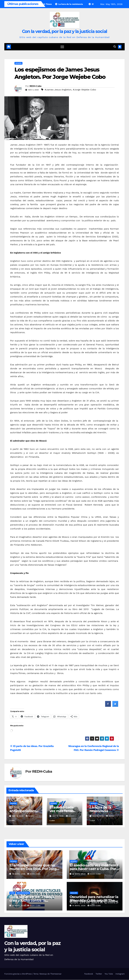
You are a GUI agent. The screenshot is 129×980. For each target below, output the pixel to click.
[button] (115, 47)
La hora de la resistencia (100, 809)
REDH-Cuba (35, 86)
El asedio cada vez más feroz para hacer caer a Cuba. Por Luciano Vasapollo (94, 869)
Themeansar (56, 974)
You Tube (109, 974)
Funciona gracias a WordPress (18, 974)
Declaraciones (23, 893)
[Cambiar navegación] (62, 47)
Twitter (99, 974)
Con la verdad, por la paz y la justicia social (65, 31)
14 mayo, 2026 (79, 906)
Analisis (74, 893)
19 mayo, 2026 (19, 874)
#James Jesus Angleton (58, 90)
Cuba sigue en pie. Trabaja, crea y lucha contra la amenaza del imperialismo (32, 901)
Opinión (18, 63)
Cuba (12, 893)
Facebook (89, 974)
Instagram (120, 974)
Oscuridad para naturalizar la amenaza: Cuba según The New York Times (94, 901)
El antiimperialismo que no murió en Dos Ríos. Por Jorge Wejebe (34, 869)
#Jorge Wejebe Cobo (84, 90)
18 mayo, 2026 (79, 874)
